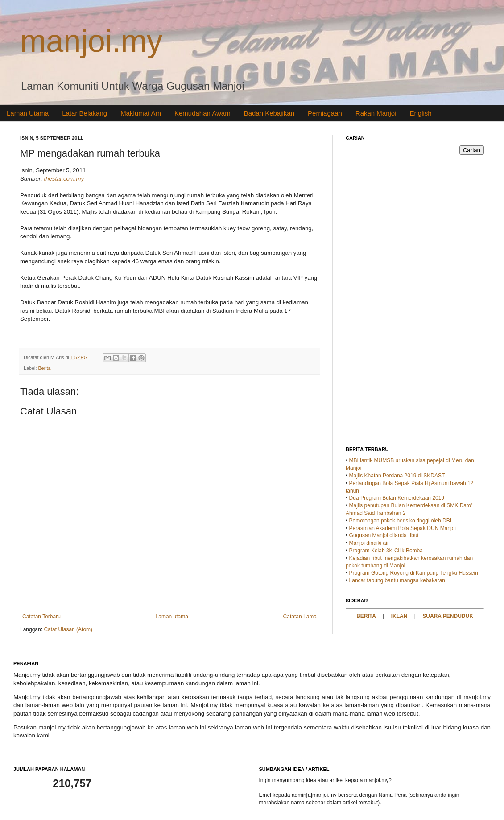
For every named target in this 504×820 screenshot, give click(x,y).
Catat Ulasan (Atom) (68, 629)
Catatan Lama (300, 617)
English (421, 113)
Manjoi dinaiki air (369, 543)
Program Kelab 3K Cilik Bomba (386, 551)
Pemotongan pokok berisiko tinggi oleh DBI (400, 521)
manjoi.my (91, 41)
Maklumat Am (141, 113)
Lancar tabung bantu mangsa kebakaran (397, 580)
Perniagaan (325, 113)
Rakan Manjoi (376, 113)
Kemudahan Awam (202, 113)
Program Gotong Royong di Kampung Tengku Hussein (414, 573)
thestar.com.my (64, 179)
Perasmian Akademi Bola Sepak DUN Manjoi (403, 528)
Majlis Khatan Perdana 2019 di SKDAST (397, 476)
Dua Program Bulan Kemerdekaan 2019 (397, 498)
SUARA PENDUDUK (448, 616)
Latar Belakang (85, 113)
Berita (44, 368)
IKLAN (399, 616)
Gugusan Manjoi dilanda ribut (384, 535)
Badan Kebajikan (269, 113)
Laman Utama (28, 113)
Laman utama (172, 617)
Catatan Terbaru (41, 617)
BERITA (366, 616)
